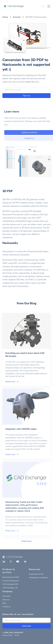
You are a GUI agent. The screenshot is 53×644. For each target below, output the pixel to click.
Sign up (27, 96)
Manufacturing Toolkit (11, 577)
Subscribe (26, 626)
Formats (17, 17)
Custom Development (11, 581)
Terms (17, 635)
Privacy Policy (8, 635)
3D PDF (8, 191)
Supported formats (36, 574)
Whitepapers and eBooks (39, 578)
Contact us (6, 607)
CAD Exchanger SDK (10, 584)
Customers (7, 596)
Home (5, 17)
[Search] (43, 6)
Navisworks (10, 243)
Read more (27, 541)
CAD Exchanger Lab (10, 588)
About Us (6, 600)
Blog (4, 603)
